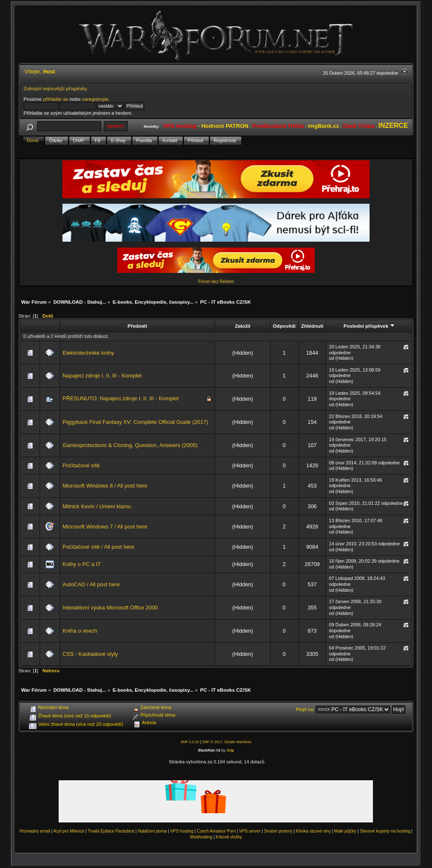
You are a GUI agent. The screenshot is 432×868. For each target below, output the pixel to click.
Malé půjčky (345, 831)
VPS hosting (182, 831)
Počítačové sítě (81, 465)
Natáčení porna (152, 831)
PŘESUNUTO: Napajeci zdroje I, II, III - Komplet (120, 398)
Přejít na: (305, 709)
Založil (243, 326)
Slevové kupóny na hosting (385, 831)
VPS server (250, 831)
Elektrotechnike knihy (88, 353)
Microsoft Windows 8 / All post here (105, 486)
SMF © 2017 (212, 742)
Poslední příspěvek (369, 326)
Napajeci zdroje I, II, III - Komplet (102, 376)
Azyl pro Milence (69, 831)
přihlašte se (55, 99)
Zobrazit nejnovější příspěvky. (56, 88)
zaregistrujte (95, 99)
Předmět (137, 326)
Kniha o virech (80, 631)
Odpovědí (284, 326)
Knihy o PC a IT (81, 564)
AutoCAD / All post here (91, 584)
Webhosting (201, 837)
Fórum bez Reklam (216, 282)
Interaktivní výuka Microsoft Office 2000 (110, 608)
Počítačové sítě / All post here (98, 547)
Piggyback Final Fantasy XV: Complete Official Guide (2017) (135, 422)
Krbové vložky (229, 837)
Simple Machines (238, 742)
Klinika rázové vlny (313, 831)
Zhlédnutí (312, 326)
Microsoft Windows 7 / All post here (105, 527)
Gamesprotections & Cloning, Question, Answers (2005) (130, 445)
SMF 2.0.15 (190, 742)
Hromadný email (35, 831)
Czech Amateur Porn (216, 831)
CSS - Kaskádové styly (90, 654)
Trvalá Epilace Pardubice (111, 831)
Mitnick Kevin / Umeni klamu (97, 506)
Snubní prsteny (278, 831)
